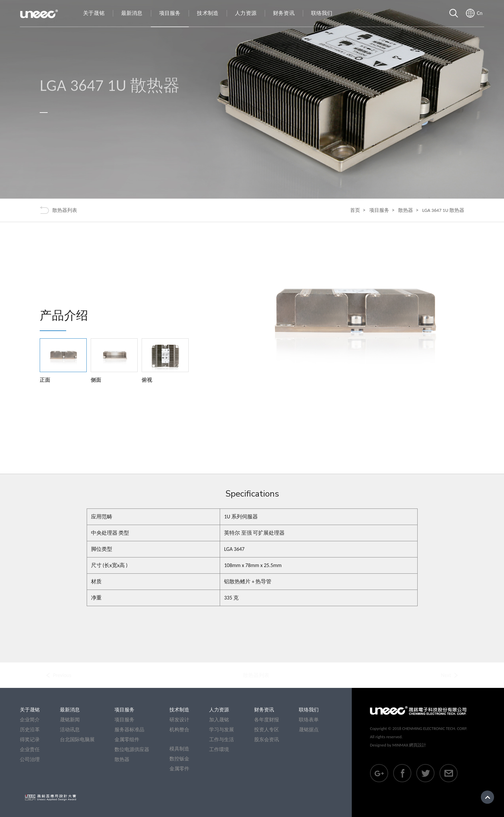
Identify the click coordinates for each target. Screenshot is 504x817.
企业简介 (30, 720)
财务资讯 (264, 710)
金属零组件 (127, 740)
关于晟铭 (30, 710)
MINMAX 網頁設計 (409, 745)
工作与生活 (222, 740)
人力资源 (219, 710)
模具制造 (179, 749)
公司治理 (30, 759)
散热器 (406, 210)
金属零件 (179, 769)
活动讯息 (70, 730)
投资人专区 (267, 730)
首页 (355, 210)
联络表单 (309, 720)
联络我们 (309, 710)
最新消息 (70, 710)
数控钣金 (179, 759)
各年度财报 (267, 720)
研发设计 (179, 720)
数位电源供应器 (132, 749)
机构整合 (179, 730)
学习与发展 (222, 730)
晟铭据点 (309, 730)
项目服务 (379, 210)
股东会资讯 (267, 740)
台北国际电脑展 (77, 740)
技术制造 (179, 710)
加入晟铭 (219, 720)
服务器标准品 (129, 730)
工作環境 (219, 749)
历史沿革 (30, 730)
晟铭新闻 (70, 720)
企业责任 (30, 749)
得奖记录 (30, 740)
